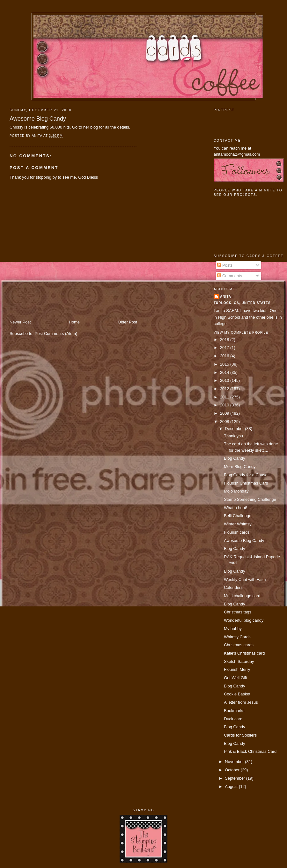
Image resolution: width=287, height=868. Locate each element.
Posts (225, 265)
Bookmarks (234, 711)
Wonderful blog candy (244, 620)
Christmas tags (238, 612)
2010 (225, 405)
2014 (225, 372)
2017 (225, 348)
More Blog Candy (240, 467)
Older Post (127, 322)
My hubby (233, 629)
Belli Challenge (238, 516)
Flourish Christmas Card (246, 483)
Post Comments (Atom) (56, 334)
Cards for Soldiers (240, 735)
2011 (225, 397)
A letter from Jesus (241, 702)
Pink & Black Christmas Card (250, 751)
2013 (225, 380)
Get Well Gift (235, 678)
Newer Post (20, 322)
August (232, 786)
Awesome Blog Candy (38, 119)
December (235, 429)
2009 (225, 413)
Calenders (233, 587)
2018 (225, 340)
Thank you (233, 436)
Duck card (233, 719)
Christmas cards (239, 645)
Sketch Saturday (239, 661)
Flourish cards (237, 532)
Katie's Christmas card (244, 653)
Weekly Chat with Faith (245, 579)
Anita (226, 297)
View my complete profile (241, 333)
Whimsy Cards (237, 637)
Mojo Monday (236, 491)
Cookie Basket (237, 694)
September (235, 778)
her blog (91, 127)
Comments (230, 276)
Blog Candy (234, 458)
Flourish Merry (237, 669)
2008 (225, 422)
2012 (225, 389)
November (235, 762)
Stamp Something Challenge (250, 499)
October (233, 770)
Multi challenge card (242, 596)
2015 (225, 364)
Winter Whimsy (238, 524)
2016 (225, 356)
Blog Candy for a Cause (246, 475)
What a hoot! (235, 508)
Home (74, 322)
